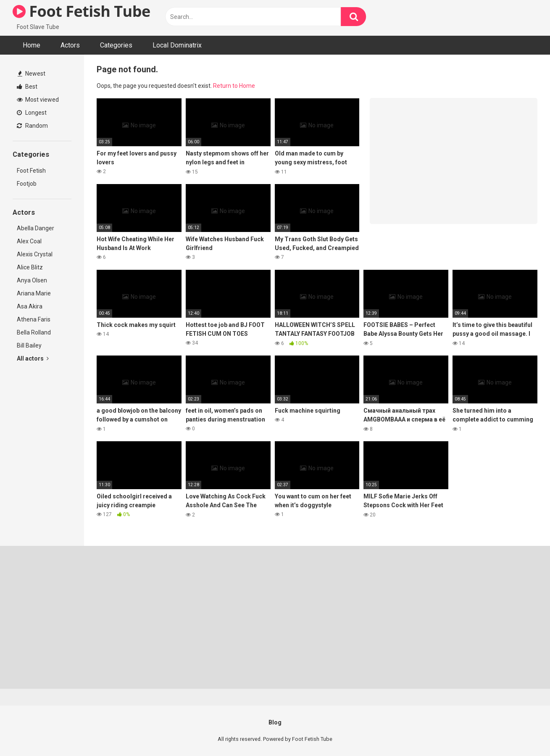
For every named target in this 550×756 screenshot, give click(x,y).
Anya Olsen (32, 280)
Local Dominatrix (177, 45)
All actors (33, 358)
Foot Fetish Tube (82, 11)
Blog (275, 722)
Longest (32, 113)
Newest (32, 74)
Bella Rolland (34, 332)
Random (32, 126)
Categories (116, 45)
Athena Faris (34, 319)
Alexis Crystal (35, 254)
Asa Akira (30, 306)
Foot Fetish (31, 171)
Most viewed (38, 100)
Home (32, 45)
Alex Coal (29, 241)
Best (27, 87)
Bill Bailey (29, 345)
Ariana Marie (34, 293)
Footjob (27, 184)
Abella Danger (36, 228)
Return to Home (234, 86)
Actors (70, 45)
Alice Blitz (30, 267)
